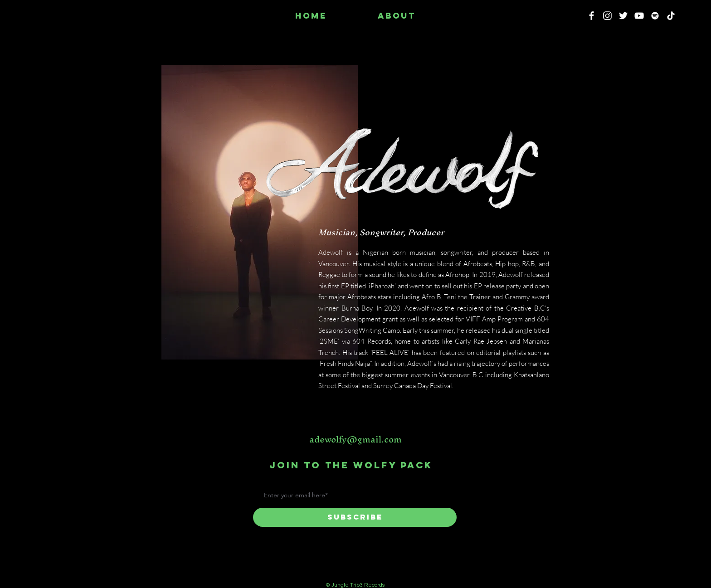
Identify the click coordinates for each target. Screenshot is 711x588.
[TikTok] (671, 16)
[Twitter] (623, 16)
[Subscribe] (355, 517)
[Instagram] (607, 16)
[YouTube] (639, 16)
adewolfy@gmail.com (355, 439)
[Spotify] (655, 16)
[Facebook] (592, 16)
